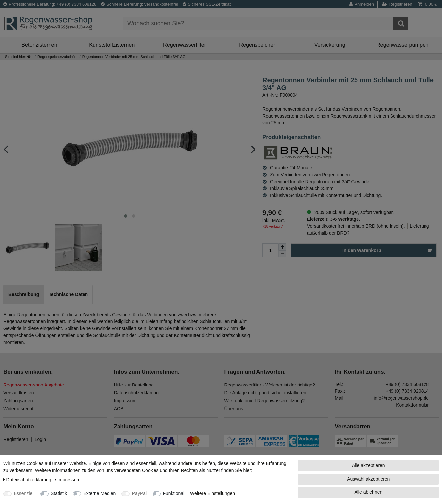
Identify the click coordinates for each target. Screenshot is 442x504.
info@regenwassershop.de (401, 398)
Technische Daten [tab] (68, 294)
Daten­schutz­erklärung (28, 480)
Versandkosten (19, 393)
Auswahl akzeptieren (368, 479)
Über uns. (235, 409)
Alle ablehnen (368, 492)
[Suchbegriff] (258, 23)
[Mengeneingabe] (270, 250)
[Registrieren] (397, 4)
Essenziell (24, 493)
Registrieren (16, 439)
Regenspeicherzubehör (56, 57)
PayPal (139, 493)
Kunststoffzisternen (112, 45)
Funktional (174, 493)
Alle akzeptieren (368, 465)
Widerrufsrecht (18, 409)
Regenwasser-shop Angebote (34, 385)
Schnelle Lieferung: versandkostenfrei (140, 4)
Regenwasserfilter (185, 45)
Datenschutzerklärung (136, 393)
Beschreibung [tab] (24, 294)
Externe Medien (99, 493)
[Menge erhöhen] (282, 247)
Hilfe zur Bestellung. (135, 385)
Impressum (125, 401)
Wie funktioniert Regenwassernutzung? (265, 401)
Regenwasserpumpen (402, 45)
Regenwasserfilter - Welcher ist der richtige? (270, 385)
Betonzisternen (39, 45)
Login (40, 439)
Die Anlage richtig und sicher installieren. (266, 393)
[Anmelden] (363, 4)
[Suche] (401, 23)
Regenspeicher (257, 45)
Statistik (59, 493)
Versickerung (330, 45)
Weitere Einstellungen (213, 493)
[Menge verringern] (282, 254)
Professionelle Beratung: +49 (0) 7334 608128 (50, 4)
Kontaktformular (412, 405)
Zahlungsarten (18, 401)
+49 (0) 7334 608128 (407, 384)
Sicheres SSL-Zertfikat (207, 4)
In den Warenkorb (387, 251)
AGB (119, 409)
